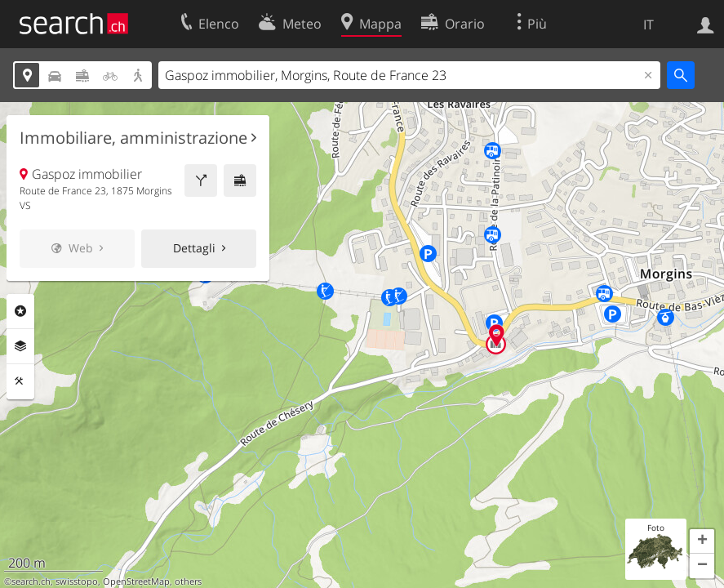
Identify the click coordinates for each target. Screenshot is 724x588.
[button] (702, 541)
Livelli (20, 346)
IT (648, 24)
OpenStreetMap (136, 581)
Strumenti (20, 381)
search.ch (31, 581)
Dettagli (194, 248)
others (188, 581)
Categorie (20, 311)
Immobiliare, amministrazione (133, 138)
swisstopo (77, 581)
